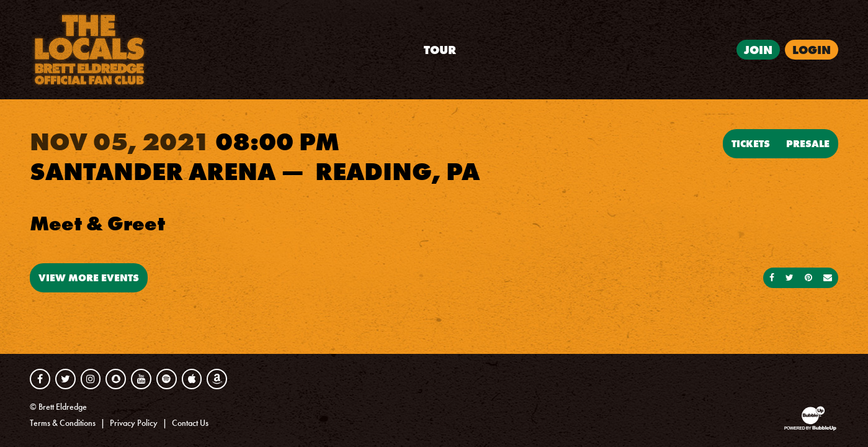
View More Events (89, 278)
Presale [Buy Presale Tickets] (808, 143)
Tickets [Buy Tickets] (751, 143)
